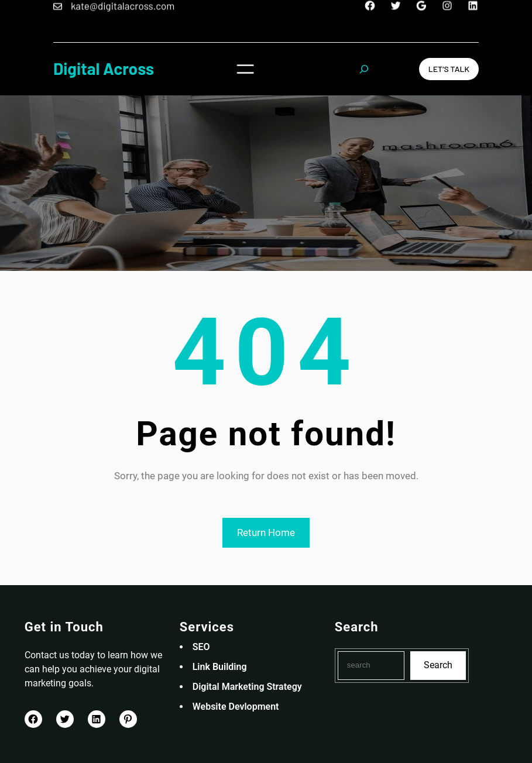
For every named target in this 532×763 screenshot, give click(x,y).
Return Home (266, 532)
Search (438, 665)
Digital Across (104, 68)
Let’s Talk (449, 69)
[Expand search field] (364, 69)
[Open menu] (245, 69)
